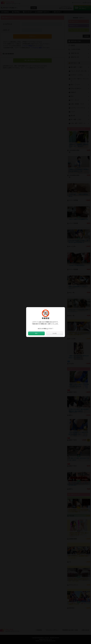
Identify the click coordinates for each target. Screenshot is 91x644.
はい (36, 333)
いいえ (55, 333)
